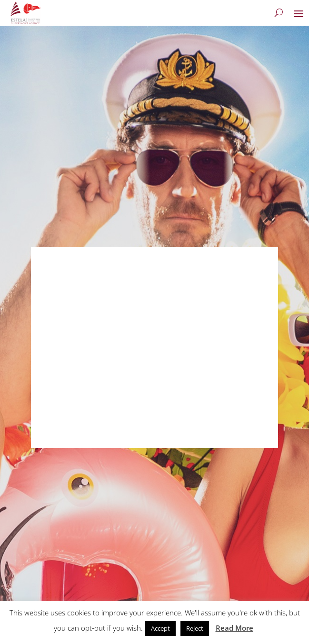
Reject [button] (195, 628)
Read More (234, 628)
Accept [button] (160, 628)
